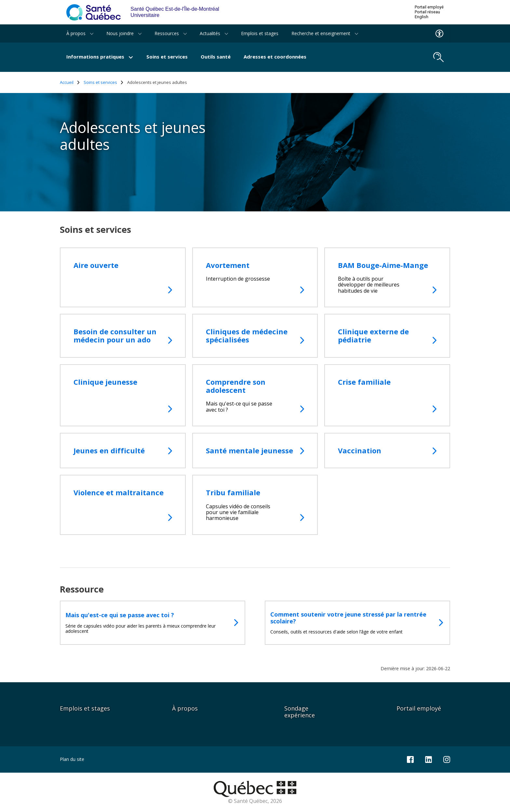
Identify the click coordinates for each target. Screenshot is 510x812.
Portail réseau (427, 12)
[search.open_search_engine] (438, 57)
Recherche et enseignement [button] (325, 33)
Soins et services (167, 57)
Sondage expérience (300, 712)
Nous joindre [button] (124, 33)
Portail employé (429, 7)
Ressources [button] (171, 33)
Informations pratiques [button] (100, 57)
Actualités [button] (214, 33)
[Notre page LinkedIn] (429, 759)
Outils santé (216, 57)
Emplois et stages (260, 33)
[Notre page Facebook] (410, 759)
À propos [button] (80, 33)
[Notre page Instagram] (447, 759)
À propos (185, 708)
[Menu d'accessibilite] (440, 33)
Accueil (70, 82)
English (422, 17)
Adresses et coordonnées (275, 57)
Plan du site (72, 759)
